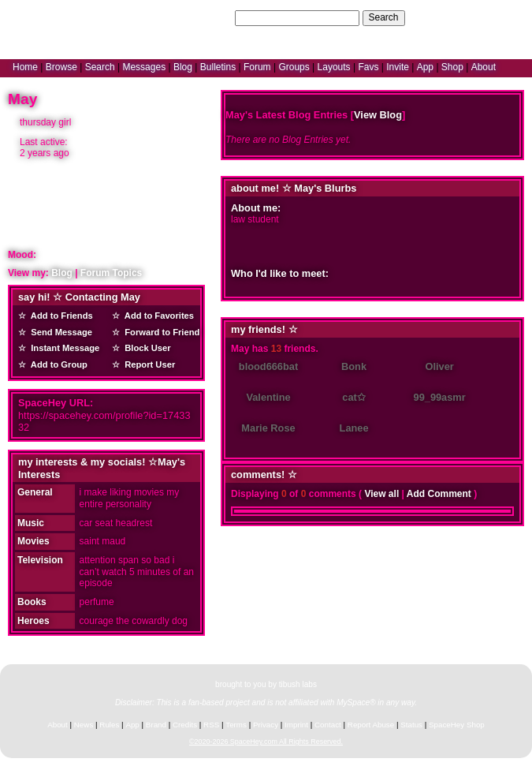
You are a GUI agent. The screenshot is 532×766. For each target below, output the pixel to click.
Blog (183, 67)
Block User (145, 348)
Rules (109, 725)
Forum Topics (111, 273)
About (484, 67)
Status (411, 725)
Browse (61, 67)
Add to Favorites (157, 316)
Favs (368, 67)
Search (384, 17)
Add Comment (439, 494)
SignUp (509, 17)
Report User (147, 364)
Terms (236, 725)
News (84, 725)
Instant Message (63, 348)
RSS (211, 725)
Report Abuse (371, 725)
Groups (294, 67)
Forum (257, 67)
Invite (398, 67)
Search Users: (203, 17)
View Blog (378, 115)
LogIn (474, 17)
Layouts (334, 67)
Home (25, 67)
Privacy (266, 725)
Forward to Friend (160, 332)
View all (381, 494)
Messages (144, 67)
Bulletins (218, 67)
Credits (185, 725)
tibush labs (298, 684)
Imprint (296, 725)
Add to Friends (60, 316)
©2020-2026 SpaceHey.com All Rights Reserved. (266, 742)
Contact (328, 725)
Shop (452, 67)
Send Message (59, 332)
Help (444, 17)
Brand (156, 725)
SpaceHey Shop (457, 725)
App (425, 67)
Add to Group (57, 364)
